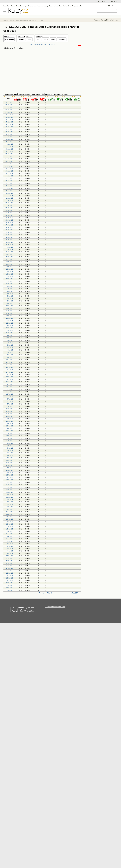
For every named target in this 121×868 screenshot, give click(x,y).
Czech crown (32, 6)
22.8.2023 (10, 321)
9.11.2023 (10, 183)
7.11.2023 (10, 188)
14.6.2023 (10, 436)
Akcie (17, 20)
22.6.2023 (10, 421)
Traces (21, 39)
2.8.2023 (10, 355)
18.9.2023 (10, 274)
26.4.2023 (10, 517)
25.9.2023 (10, 262)
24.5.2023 (10, 473)
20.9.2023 (10, 269)
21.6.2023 (10, 424)
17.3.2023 (10, 580)
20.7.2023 (10, 377)
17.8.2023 (10, 328)
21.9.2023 (10, 267)
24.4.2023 (10, 522)
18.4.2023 (10, 531)
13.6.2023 (10, 438)
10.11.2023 (9, 181)
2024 (43, 45)
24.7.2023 (10, 372)
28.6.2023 (10, 411)
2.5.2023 (10, 509)
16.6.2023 (10, 431)
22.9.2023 (10, 264)
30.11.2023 (9, 149)
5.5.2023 (10, 502)
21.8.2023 (10, 323)
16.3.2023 (10, 583)
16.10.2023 (9, 227)
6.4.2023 (10, 546)
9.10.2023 (10, 240)
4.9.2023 (10, 299)
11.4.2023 (10, 544)
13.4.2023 (10, 539)
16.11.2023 (9, 171)
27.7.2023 (10, 365)
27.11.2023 (9, 156)
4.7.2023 (10, 401)
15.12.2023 (9, 122)
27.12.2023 (9, 107)
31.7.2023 (10, 360)
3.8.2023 (10, 352)
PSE (38, 39)
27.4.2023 (10, 514)
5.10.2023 (10, 245)
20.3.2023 (10, 578)
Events (45, 39)
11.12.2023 (9, 132)
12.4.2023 (10, 541)
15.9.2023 (10, 276)
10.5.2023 (10, 497)
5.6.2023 (10, 453)
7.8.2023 (10, 348)
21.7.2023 (10, 374)
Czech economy (43, 6)
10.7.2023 (10, 397)
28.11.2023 (9, 154)
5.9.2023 (10, 296)
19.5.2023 (10, 480)
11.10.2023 (9, 235)
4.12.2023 (10, 144)
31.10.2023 (9, 200)
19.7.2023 (10, 379)
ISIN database (106, 2)
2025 (46, 45)
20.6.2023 (10, 426)
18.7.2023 (10, 382)
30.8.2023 (10, 306)
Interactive (51, 45)
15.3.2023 (10, 585)
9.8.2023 (10, 343)
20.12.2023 (9, 115)
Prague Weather (77, 6)
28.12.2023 (9, 105)
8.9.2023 (10, 289)
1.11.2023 (10, 198)
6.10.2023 (10, 242)
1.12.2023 (10, 146)
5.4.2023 (10, 549)
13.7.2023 (10, 389)
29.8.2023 (10, 308)
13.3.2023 (10, 590)
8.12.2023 (10, 134)
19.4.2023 (10, 529)
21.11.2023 (9, 166)
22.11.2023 (9, 164)
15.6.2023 (10, 433)
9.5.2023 (10, 499)
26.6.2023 (10, 416)
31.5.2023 (10, 460)
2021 (32, 45)
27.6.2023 (10, 414)
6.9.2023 (10, 294)
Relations (62, 39)
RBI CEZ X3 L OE (34, 20)
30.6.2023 (10, 406)
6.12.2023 (10, 139)
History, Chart (23, 36)
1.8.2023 (10, 357)
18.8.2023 (10, 325)
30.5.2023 (10, 463)
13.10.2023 (9, 230)
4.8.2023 (10, 350)
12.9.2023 (10, 284)
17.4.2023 (10, 534)
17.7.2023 (10, 384)
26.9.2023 (10, 259)
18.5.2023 (10, 482)
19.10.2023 (9, 220)
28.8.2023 (10, 311)
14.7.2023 (10, 387)
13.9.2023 (10, 281)
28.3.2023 (10, 563)
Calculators (67, 6)
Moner (100, 2)
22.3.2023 (10, 573)
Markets (12, 20)
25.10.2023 (9, 210)
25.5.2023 (10, 470)
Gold (61, 6)
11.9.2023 (10, 286)
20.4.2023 (10, 526)
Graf (42, 20)
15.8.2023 (10, 333)
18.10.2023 (9, 223)
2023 (39, 45)
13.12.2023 (9, 127)
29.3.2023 (10, 561)
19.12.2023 (9, 117)
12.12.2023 (9, 129)
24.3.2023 (10, 568)
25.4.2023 (10, 519)
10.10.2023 (9, 237)
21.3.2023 (10, 575)
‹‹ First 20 (49, 593)
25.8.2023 (10, 313)
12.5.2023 (10, 492)
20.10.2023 (9, 218)
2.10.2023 (10, 252)
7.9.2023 (10, 291)
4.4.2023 (10, 551)
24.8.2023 (10, 316)
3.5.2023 (10, 507)
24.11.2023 (9, 159)
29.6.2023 (10, 409)
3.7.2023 (10, 404)
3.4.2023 (10, 553)
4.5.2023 (10, 504)
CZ (109, 6)
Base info (39, 36)
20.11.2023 (9, 169)
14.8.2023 (10, 335)
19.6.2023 (10, 428)
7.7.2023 (10, 399)
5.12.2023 (10, 142)
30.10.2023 (9, 203)
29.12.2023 (9, 102)
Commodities (53, 6)
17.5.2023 (10, 485)
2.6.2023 (10, 455)
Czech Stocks (24, 20)
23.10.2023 (9, 215)
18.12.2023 (9, 120)
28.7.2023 (10, 362)
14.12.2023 (9, 124)
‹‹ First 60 (41, 593)
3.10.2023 (10, 249)
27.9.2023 (10, 257)
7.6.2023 (10, 448)
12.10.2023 (9, 232)
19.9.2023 (10, 271)
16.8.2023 (10, 330)
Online (7, 36)
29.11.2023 (9, 151)
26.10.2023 (9, 208)
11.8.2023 (10, 338)
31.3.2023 (10, 556)
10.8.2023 (10, 340)
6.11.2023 (10, 191)
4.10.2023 (10, 247)
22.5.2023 (10, 477)
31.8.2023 (10, 303)
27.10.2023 (9, 205)
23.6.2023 (10, 419)
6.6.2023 (10, 450)
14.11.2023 (9, 176)
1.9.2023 (10, 301)
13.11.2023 (9, 178)
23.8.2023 (10, 318)
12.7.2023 (10, 392)
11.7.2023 (10, 394)
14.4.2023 (10, 536)
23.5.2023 (10, 475)
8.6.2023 (10, 446)
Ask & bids (9, 39)
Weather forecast (116, 2)
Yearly (29, 39)
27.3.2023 (10, 566)
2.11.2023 (10, 196)
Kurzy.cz (6, 20)
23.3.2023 (10, 571)
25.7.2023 (10, 370)
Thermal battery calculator (55, 607)
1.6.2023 (10, 458)
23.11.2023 (9, 161)
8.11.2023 (10, 186)
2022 (35, 45)
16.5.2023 (10, 487)
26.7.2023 (10, 367)
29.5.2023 (10, 465)
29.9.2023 (10, 254)
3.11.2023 (10, 193)
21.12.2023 (9, 112)
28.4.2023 (10, 512)
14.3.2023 (10, 588)
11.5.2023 (10, 495)
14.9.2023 (10, 279)
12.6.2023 (10, 441)
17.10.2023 (9, 225)
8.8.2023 (10, 345)
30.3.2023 (10, 558)
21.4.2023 (10, 524)
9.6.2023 (10, 443)
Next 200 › (75, 593)
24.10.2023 (9, 213)
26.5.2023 (10, 468)
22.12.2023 (9, 110)
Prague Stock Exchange (19, 6)
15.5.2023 (10, 490)
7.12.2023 (10, 137)
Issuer (53, 39)
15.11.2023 (9, 174)
